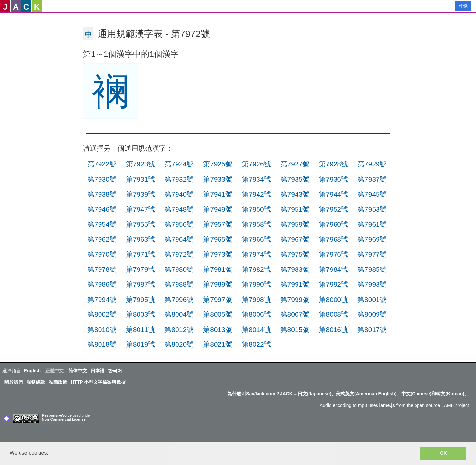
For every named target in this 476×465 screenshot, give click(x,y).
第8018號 (102, 344)
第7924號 (179, 164)
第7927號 (295, 164)
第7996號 (179, 299)
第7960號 (333, 224)
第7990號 (256, 284)
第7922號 (102, 164)
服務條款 (36, 382)
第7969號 (372, 239)
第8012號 (179, 329)
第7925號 (218, 164)
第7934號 (256, 179)
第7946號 (102, 209)
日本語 (98, 371)
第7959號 (295, 224)
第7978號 (102, 269)
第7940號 (179, 194)
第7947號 (141, 209)
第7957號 (218, 224)
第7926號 (256, 164)
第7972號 (179, 254)
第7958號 (256, 224)
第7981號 (218, 269)
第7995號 (141, 299)
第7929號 (372, 164)
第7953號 (372, 209)
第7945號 (372, 194)
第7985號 (372, 269)
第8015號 (295, 329)
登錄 (463, 6)
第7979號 (141, 269)
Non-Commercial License (64, 419)
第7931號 (141, 179)
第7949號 (218, 209)
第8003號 (141, 314)
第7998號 (256, 299)
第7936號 (333, 179)
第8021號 (218, 344)
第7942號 (256, 194)
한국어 (115, 371)
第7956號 (179, 224)
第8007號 (295, 314)
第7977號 (372, 254)
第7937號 (372, 179)
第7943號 (295, 194)
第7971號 (141, 254)
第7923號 (141, 164)
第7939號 (141, 194)
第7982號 (256, 269)
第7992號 (333, 284)
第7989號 (218, 284)
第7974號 (256, 254)
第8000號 (333, 299)
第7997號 (218, 299)
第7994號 (102, 299)
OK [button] (443, 453)
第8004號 (179, 314)
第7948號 (179, 209)
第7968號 (333, 239)
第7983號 (295, 269)
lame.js (387, 405)
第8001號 (372, 299)
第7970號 (102, 254)
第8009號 (372, 314)
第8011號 (141, 329)
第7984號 (333, 269)
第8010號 (102, 329)
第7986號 (102, 284)
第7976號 (333, 254)
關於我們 (14, 382)
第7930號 (102, 179)
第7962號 (102, 239)
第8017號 (372, 329)
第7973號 (218, 254)
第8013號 (218, 329)
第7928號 (333, 164)
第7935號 (295, 179)
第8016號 (333, 329)
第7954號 (102, 224)
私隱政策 (58, 382)
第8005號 (218, 314)
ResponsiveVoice (57, 415)
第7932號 (179, 179)
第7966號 (256, 239)
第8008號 (333, 314)
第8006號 (256, 314)
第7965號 (218, 239)
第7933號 (218, 179)
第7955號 (141, 224)
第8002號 (102, 314)
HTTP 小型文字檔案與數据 (98, 382)
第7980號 (179, 269)
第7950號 (256, 209)
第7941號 (218, 194)
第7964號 (179, 239)
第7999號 (295, 299)
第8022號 (256, 344)
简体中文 (78, 371)
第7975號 (295, 254)
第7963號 (141, 239)
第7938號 (102, 194)
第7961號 (372, 224)
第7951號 (295, 209)
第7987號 (141, 284)
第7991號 (295, 284)
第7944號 (333, 194)
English (32, 371)
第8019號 (141, 344)
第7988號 (179, 284)
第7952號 (333, 209)
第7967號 (295, 239)
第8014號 (256, 329)
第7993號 (372, 284)
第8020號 (179, 344)
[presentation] (42, 434)
